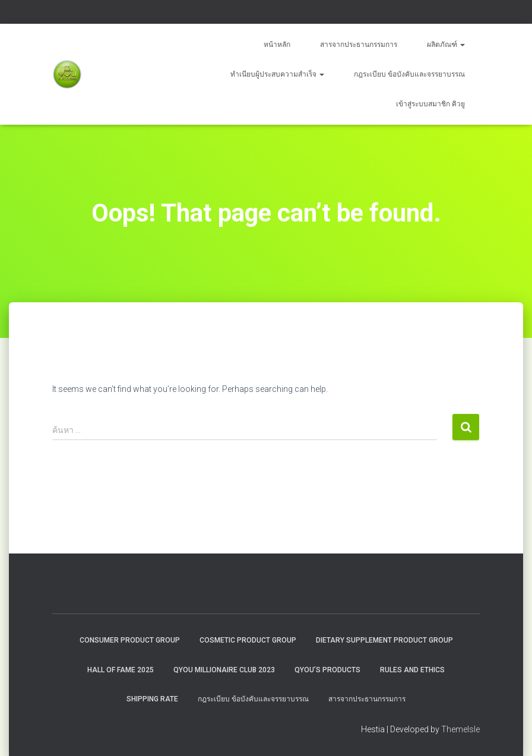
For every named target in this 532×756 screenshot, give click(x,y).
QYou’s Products (327, 670)
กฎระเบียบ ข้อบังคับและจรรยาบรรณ (409, 74)
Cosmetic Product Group (248, 640)
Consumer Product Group (130, 640)
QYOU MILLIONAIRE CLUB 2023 (224, 670)
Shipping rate (152, 699)
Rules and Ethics (412, 670)
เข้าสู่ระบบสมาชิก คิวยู (430, 104)
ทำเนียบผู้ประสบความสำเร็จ (277, 74)
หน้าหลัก (277, 45)
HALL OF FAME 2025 (121, 670)
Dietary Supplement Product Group (384, 640)
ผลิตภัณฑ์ (446, 45)
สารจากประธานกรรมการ (359, 45)
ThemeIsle (460, 729)
